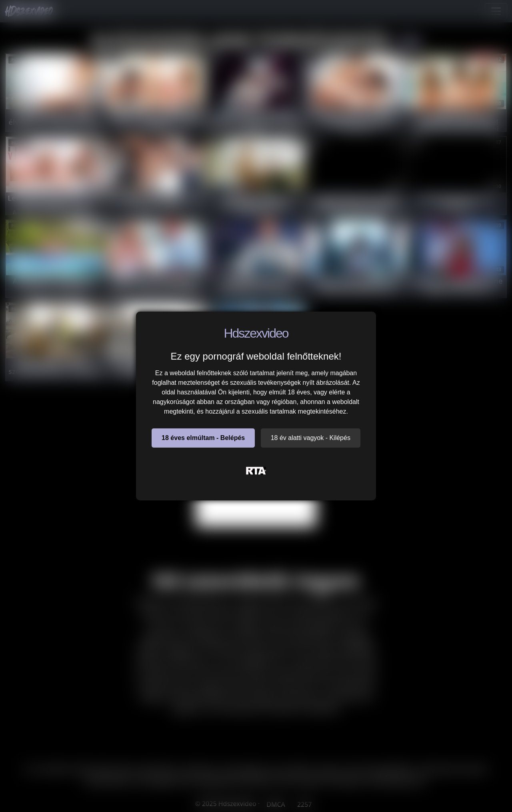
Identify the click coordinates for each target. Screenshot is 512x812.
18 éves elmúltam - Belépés (203, 438)
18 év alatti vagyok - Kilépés (311, 438)
